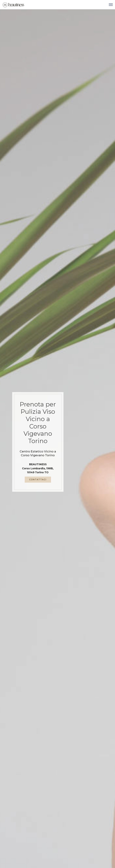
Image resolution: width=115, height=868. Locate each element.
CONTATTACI (38, 481)
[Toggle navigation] (111, 5)
